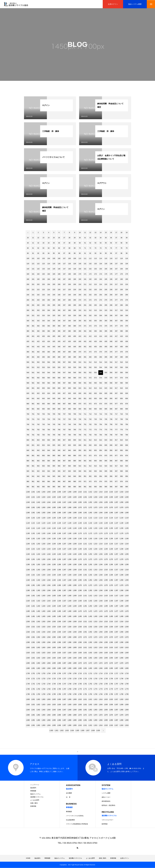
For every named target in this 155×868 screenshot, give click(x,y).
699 (127, 409)
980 (28, 487)
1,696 (111, 668)
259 (127, 295)
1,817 (116, 699)
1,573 (95, 637)
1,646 (59, 658)
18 (121, 233)
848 (69, 450)
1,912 (90, 725)
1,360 (28, 585)
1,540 (28, 632)
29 (75, 238)
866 (59, 456)
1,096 (111, 513)
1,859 (127, 710)
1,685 (54, 668)
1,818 (121, 699)
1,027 (64, 497)
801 (33, 440)
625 (54, 393)
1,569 (75, 637)
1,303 (43, 570)
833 (95, 445)
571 (85, 378)
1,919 (127, 725)
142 (38, 269)
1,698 (121, 668)
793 (95, 435)
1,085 (54, 513)
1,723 (43, 679)
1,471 (85, 611)
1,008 (69, 492)
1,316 (111, 570)
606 (59, 388)
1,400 (28, 596)
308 (69, 310)
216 (111, 284)
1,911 (85, 725)
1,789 (75, 694)
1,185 (54, 539)
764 (49, 430)
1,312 (90, 570)
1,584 (49, 642)
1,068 (69, 508)
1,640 (28, 658)
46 (59, 243)
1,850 (80, 710)
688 (69, 409)
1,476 (111, 611)
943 (43, 476)
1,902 (38, 725)
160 (28, 274)
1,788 (69, 694)
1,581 (33, 642)
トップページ (35, 785)
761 (33, 430)
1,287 (64, 565)
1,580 (28, 642)
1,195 (106, 539)
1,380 (28, 590)
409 (75, 336)
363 (43, 326)
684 (49, 409)
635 (106, 393)
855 (106, 450)
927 (64, 471)
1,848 (69, 710)
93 (95, 253)
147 (64, 269)
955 (106, 476)
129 (75, 264)
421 (33, 342)
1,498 (121, 616)
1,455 (106, 606)
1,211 (85, 544)
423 (43, 342)
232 (90, 290)
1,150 (80, 528)
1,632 (90, 653)
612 (90, 388)
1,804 (49, 699)
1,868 (69, 715)
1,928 (93, 731)
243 (43, 295)
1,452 (90, 606)
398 (121, 331)
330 (80, 316)
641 (33, 399)
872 (90, 456)
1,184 (49, 539)
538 (121, 367)
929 (75, 471)
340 (28, 321)
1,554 (101, 632)
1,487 (64, 616)
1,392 (90, 590)
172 (90, 274)
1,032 (90, 497)
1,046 (59, 502)
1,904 (49, 725)
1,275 (106, 559)
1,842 (38, 710)
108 (69, 259)
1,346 (59, 580)
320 (28, 316)
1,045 (54, 502)
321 (33, 316)
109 (75, 259)
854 (101, 450)
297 (116, 305)
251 (85, 295)
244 (49, 295)
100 (28, 259)
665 (54, 404)
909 (75, 466)
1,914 (101, 725)
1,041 (33, 502)
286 (59, 305)
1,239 (127, 549)
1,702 (38, 673)
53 (95, 243)
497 (116, 357)
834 (101, 445)
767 (64, 430)
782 (38, 435)
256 (111, 295)
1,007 (64, 492)
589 (75, 383)
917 (116, 466)
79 (127, 248)
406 (59, 336)
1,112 (90, 518)
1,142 (38, 528)
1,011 (85, 492)
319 (127, 310)
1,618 (121, 648)
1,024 (49, 497)
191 (85, 279)
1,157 (116, 528)
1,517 (116, 622)
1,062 (38, 508)
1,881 (33, 720)
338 (121, 316)
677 (116, 404)
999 (127, 487)
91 (85, 253)
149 (75, 269)
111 (85, 259)
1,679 (127, 663)
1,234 (101, 549)
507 (64, 362)
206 (59, 284)
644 (49, 399)
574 (101, 378)
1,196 (111, 539)
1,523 (43, 627)
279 (127, 300)
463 (43, 352)
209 (75, 284)
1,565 (54, 637)
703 (43, 414)
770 (80, 430)
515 (106, 362)
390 (80, 331)
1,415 (106, 596)
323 (43, 316)
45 (54, 243)
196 (111, 279)
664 (49, 404)
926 (59, 471)
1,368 (69, 585)
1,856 (111, 710)
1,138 (121, 523)
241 (33, 295)
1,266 (59, 559)
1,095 (106, 513)
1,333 (95, 575)
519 (127, 362)
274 (101, 300)
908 (69, 466)
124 (49, 264)
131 (85, 264)
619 (127, 388)
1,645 (54, 658)
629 (75, 393)
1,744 (49, 684)
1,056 (111, 502)
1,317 (116, 570)
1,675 (106, 663)
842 (38, 450)
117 (116, 259)
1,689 (75, 668)
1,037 (116, 497)
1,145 (54, 528)
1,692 (90, 668)
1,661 (33, 663)
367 (64, 326)
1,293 (95, 565)
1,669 (75, 663)
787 (64, 435)
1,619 (127, 648)
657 (116, 399)
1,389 (75, 590)
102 (38, 259)
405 (54, 336)
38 (121, 238)
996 (111, 487)
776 (111, 430)
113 (95, 259)
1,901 (33, 725)
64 (49, 248)
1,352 (90, 580)
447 (64, 347)
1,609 (75, 648)
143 (43, 269)
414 (101, 336)
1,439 (127, 601)
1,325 (54, 575)
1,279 (127, 559)
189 (75, 279)
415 (106, 336)
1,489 (75, 616)
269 (75, 300)
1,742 (38, 684)
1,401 (33, 596)
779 (127, 430)
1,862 (38, 715)
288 (69, 305)
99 (127, 253)
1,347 (64, 580)
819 (127, 440)
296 (111, 305)
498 (121, 357)
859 (127, 450)
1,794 (101, 694)
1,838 (121, 705)
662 (38, 404)
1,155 (106, 528)
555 (106, 373)
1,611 (85, 648)
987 (64, 487)
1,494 (101, 616)
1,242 (38, 554)
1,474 (101, 611)
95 (106, 253)
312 (90, 310)
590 (80, 383)
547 (64, 373)
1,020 (28, 497)
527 (64, 367)
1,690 (80, 668)
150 (80, 269)
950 (80, 476)
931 (85, 471)
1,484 (49, 616)
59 (127, 243)
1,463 (43, 611)
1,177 (116, 533)
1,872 (90, 715)
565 (54, 378)
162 (38, 274)
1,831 (85, 705)
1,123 (43, 523)
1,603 (43, 648)
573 (95, 378)
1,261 (33, 559)
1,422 (38, 601)
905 (54, 466)
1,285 (54, 565)
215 (106, 284)
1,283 (43, 565)
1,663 (43, 663)
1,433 (95, 601)
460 (28, 352)
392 (90, 331)
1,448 (69, 606)
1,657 (116, 658)
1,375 (106, 585)
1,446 (59, 606)
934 (101, 471)
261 (33, 300)
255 (106, 295)
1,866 (59, 715)
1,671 (85, 663)
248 (69, 295)
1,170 (80, 533)
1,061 (33, 508)
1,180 (28, 539)
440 (28, 347)
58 (121, 243)
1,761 (33, 689)
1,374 (101, 585)
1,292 (90, 565)
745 (54, 425)
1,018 (121, 492)
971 (85, 482)
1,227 (64, 549)
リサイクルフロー (107, 820)
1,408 (69, 596)
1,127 (64, 523)
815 (106, 440)
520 (28, 367)
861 (33, 456)
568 (69, 378)
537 (116, 367)
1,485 (54, 616)
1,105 (54, 518)
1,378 (121, 585)
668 (69, 404)
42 (38, 243)
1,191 (85, 539)
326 (59, 316)
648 (69, 399)
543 (43, 373)
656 (111, 399)
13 (95, 233)
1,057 (116, 502)
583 (43, 383)
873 (95, 456)
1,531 (85, 627)
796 (111, 435)
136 (111, 264)
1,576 (111, 637)
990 (80, 487)
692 (90, 409)
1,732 (90, 679)
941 (33, 476)
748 (69, 425)
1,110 (80, 518)
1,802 (38, 699)
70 (80, 248)
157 (116, 269)
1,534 (101, 627)
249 (75, 295)
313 (95, 310)
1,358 (121, 580)
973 (95, 482)
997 (116, 487)
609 (75, 388)
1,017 (116, 492)
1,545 (54, 632)
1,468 (69, 611)
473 (95, 352)
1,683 (43, 668)
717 (116, 414)
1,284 (49, 565)
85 (54, 253)
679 (127, 404)
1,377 (116, 585)
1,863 (43, 715)
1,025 (54, 497)
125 (54, 264)
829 (75, 445)
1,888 (69, 720)
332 (90, 316)
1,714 (101, 673)
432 (90, 342)
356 (111, 321)
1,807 (64, 699)
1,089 (75, 513)
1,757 (116, 684)
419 (127, 336)
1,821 (33, 705)
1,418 (121, 596)
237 (116, 290)
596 (111, 383)
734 (101, 419)
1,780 (28, 694)
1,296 (111, 565)
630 (80, 393)
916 (111, 466)
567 (64, 378)
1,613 (95, 648)
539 (127, 367)
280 (28, 305)
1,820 (28, 705)
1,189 (75, 539)
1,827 (64, 705)
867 (64, 456)
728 (69, 419)
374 (101, 326)
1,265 (54, 559)
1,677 (116, 663)
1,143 (43, 528)
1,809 (75, 699)
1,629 (75, 653)
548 (69, 373)
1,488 (69, 616)
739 (127, 419)
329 (75, 316)
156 (111, 269)
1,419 (127, 596)
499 (127, 357)
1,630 (80, 653)
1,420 (28, 601)
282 (38, 305)
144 (49, 269)
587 (64, 383)
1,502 (38, 622)
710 (80, 414)
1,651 (85, 658)
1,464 (49, 611)
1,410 (80, 596)
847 (64, 450)
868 (69, 456)
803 (43, 440)
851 (85, 450)
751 (85, 425)
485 (54, 357)
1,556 (111, 632)
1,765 (54, 689)
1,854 (101, 710)
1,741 (33, 684)
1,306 (59, 570)
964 (49, 482)
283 (43, 305)
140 (28, 269)
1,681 (33, 668)
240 (28, 295)
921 (33, 471)
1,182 (38, 539)
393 (95, 331)
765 (54, 430)
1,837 (116, 705)
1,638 (121, 653)
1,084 (49, 513)
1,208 (69, 544)
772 (90, 430)
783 (43, 435)
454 (101, 347)
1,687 (64, 668)
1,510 (80, 622)
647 (64, 399)
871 (85, 456)
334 (101, 316)
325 (54, 316)
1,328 (69, 575)
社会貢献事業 (70, 820)
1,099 (127, 513)
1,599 (127, 642)
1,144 (49, 528)
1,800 (28, 699)
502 (38, 362)
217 (116, 284)
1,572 (90, 637)
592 (90, 383)
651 (85, 399)
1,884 (49, 720)
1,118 (121, 518)
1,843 (43, 710)
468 (69, 352)
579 (127, 378)
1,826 (59, 705)
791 (85, 435)
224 (49, 290)
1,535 (106, 627)
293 (95, 305)
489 (75, 357)
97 (116, 253)
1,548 (69, 632)
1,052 (90, 502)
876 (111, 456)
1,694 (101, 668)
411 (85, 336)
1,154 (101, 528)
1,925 (77, 731)
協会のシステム (35, 794)
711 (85, 414)
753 (95, 425)
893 (95, 461)
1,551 (85, 632)
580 (28, 383)
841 (33, 450)
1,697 (116, 668)
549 (75, 373)
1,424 (49, 601)
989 (75, 487)
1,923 (67, 731)
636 (111, 393)
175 (106, 274)
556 (111, 373)
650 (80, 399)
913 (95, 466)
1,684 (49, 668)
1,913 (95, 725)
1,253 (95, 554)
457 (116, 347)
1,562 (38, 637)
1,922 (62, 731)
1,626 (59, 653)
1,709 (75, 673)
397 (116, 331)
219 (127, 284)
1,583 (43, 642)
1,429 (75, 601)
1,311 (85, 570)
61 (33, 248)
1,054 (101, 502)
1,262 (38, 559)
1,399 (127, 590)
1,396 (111, 590)
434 (101, 342)
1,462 (38, 611)
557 (116, 373)
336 (111, 316)
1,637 (116, 653)
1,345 (54, 580)
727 (64, 419)
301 (33, 310)
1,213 (95, 544)
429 (75, 342)
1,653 (95, 658)
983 (43, 487)
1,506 (59, 622)
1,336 (111, 575)
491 (85, 357)
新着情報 (33, 806)
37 (116, 238)
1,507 (64, 622)
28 (69, 238)
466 (59, 352)
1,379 (127, 585)
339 (127, 316)
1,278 (121, 559)
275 (106, 300)
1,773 (95, 689)
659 (127, 399)
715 (106, 414)
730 (80, 419)
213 (95, 284)
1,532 (90, 627)
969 (75, 482)
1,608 (69, 648)
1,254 (101, 554)
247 (64, 295)
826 (59, 445)
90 (80, 253)
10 (80, 233)
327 (64, 316)
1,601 (33, 648)
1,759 (127, 684)
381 (33, 331)
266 (59, 300)
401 (33, 336)
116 (111, 259)
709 (75, 414)
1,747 (64, 684)
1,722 (38, 679)
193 (95, 279)
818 (121, 440)
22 (38, 238)
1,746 (59, 684)
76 (111, 248)
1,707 (64, 673)
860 (28, 456)
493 (95, 357)
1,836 (111, 705)
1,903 (43, 725)
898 (121, 461)
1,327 (64, 575)
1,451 (85, 606)
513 (95, 362)
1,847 (64, 710)
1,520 (28, 627)
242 (38, 295)
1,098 (121, 513)
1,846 (59, 710)
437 (116, 342)
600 (28, 388)
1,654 (101, 658)
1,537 (116, 627)
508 (69, 362)
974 (101, 482)
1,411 (85, 596)
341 (33, 321)
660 (28, 404)
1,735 (106, 679)
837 (116, 445)
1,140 (28, 528)
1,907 (64, 725)
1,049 (75, 502)
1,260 (28, 559)
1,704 (49, 673)
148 (69, 269)
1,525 (54, 627)
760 (28, 430)
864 (49, 456)
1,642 (38, 658)
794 (101, 435)
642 (38, 399)
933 (95, 471)
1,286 (59, 565)
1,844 (49, 710)
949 (75, 476)
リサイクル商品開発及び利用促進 (77, 824)
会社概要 (69, 793)
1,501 (33, 622)
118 (121, 259)
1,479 (127, 611)
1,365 (54, 585)
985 (54, 487)
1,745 (54, 684)
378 (121, 326)
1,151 (85, 528)
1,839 (127, 705)
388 (69, 331)
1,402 (38, 596)
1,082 (38, 513)
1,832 (90, 705)
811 (85, 440)
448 (69, 347)
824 (49, 445)
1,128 (69, 523)
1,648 (69, 658)
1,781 (33, 694)
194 (101, 279)
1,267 (64, 559)
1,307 (64, 570)
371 (85, 326)
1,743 (43, 684)
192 (90, 279)
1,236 (111, 549)
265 (54, 300)
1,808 (69, 699)
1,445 (54, 606)
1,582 (38, 642)
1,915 (106, 725)
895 (106, 461)
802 (38, 440)
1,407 (64, 596)
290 (80, 305)
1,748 (69, 684)
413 (95, 336)
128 (69, 264)
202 (38, 284)
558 (121, 373)
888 (69, 461)
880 (28, 461)
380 (28, 331)
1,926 (82, 731)
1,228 (69, 549)
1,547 (64, 632)
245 (54, 295)
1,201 (33, 544)
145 (54, 269)
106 (59, 259)
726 (59, 419)
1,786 (59, 694)
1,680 (28, 668)
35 (106, 238)
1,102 (38, 518)
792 (90, 435)
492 (90, 357)
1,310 (80, 570)
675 (106, 404)
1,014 (101, 492)
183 (43, 279)
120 (28, 264)
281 (33, 305)
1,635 (106, 653)
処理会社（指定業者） (109, 805)
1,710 (80, 673)
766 (59, 430)
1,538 (121, 627)
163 (43, 274)
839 (127, 445)
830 (80, 445)
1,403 (43, 596)
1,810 (80, 699)
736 (111, 419)
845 (54, 450)
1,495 (106, 616)
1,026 (59, 497)
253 (95, 295)
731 (85, 419)
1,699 (127, 668)
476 (111, 352)
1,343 (43, 580)
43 (43, 243)
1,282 (38, 565)
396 (111, 331)
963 (43, 482)
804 (49, 440)
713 (95, 414)
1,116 (111, 518)
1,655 (106, 658)
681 (33, 409)
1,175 (106, 533)
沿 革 (68, 797)
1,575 (106, 637)
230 (80, 290)
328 (69, 316)
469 (75, 352)
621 (33, 393)
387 (64, 331)
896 (111, 461)
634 (101, 393)
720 (28, 419)
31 (85, 238)
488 (69, 357)
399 (127, 331)
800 (28, 440)
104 (49, 259)
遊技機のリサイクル (37, 797)
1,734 (101, 679)
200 (28, 284)
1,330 (80, 575)
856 (111, 450)
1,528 (69, 627)
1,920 (51, 731)
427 (64, 342)
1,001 (33, 492)
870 (80, 456)
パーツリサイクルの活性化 (75, 816)
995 (106, 487)
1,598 (121, 642)
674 (101, 404)
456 (111, 347)
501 (33, 362)
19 (127, 233)
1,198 (121, 539)
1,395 (106, 590)
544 (49, 373)
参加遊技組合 (106, 801)
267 (64, 300)
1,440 (28, 606)
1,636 (111, 653)
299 (127, 305)
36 (111, 238)
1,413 (95, 596)
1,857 (116, 710)
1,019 (127, 492)
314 (101, 310)
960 (28, 482)
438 (121, 342)
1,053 (95, 502)
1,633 (95, 653)
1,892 (90, 720)
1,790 (80, 694)
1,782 (38, 694)
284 (49, 305)
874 (101, 456)
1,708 (69, 673)
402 (38, 336)
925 (54, 471)
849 (75, 450)
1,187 (64, 539)
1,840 (28, 710)
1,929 (98, 731)
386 (59, 331)
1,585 (54, 642)
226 (59, 290)
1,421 (33, 601)
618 (121, 388)
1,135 (106, 523)
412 (90, 336)
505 (54, 362)
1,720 (28, 679)
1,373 (95, 585)
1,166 (59, 533)
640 (28, 399)
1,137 (116, 523)
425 (54, 342)
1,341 (33, 580)
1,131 (85, 523)
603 (43, 388)
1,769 (75, 689)
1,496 (111, 616)
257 (116, 295)
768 (69, 430)
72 (90, 248)
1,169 (75, 533)
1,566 (59, 637)
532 (90, 367)
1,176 (111, 533)
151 (85, 269)
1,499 (127, 616)
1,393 (95, 590)
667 (64, 404)
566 (59, 378)
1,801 (33, 699)
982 (38, 487)
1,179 (127, 533)
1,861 (33, 715)
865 (54, 456)
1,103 (43, 518)
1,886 (59, 720)
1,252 (90, 554)
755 (106, 425)
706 (59, 414)
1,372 (90, 585)
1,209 (75, 544)
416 (111, 336)
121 (33, 264)
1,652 (90, 658)
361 (33, 326)
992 (90, 487)
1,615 (106, 648)
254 (101, 295)
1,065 (54, 508)
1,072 (90, 508)
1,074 (101, 508)
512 (90, 362)
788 (69, 435)
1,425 (54, 601)
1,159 (127, 528)
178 (121, 274)
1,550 (80, 632)
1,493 (95, 616)
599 (127, 383)
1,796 (111, 694)
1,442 (38, 606)
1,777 (116, 689)
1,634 (101, 653)
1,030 (80, 497)
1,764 (49, 689)
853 (95, 450)
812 (90, 440)
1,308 (69, 570)
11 (85, 233)
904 (49, 466)
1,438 (121, 601)
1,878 (121, 715)
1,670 (80, 663)
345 (54, 321)
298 (121, 305)
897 (116, 461)
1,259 (127, 554)
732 (90, 419)
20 (28, 238)
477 (116, 352)
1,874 (101, 715)
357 (116, 321)
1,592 (90, 642)
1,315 (106, 570)
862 (38, 456)
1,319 (127, 570)
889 (75, 461)
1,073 (95, 508)
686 (59, 409)
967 (64, 482)
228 (69, 290)
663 (43, 404)
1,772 (90, 689)
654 (101, 399)
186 (59, 279)
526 (59, 367)
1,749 (75, 684)
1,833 (95, 705)
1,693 (95, 668)
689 (75, 409)
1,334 (101, 575)
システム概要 (106, 793)
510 (80, 362)
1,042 (38, 502)
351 (85, 321)
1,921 (56, 731)
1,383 (43, 590)
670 (80, 404)
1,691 (85, 668)
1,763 (43, 689)
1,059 (127, 502)
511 (85, 362)
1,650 (80, 658)
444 (49, 347)
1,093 (95, 513)
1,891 (85, 720)
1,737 (116, 679)
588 (69, 383)
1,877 (116, 715)
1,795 (106, 694)
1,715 (106, 673)
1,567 (64, 637)
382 (38, 331)
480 (28, 357)
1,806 (59, 699)
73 (95, 248)
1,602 (38, 648)
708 (69, 414)
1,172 (90, 533)
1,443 (43, 606)
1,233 (95, 549)
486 (59, 357)
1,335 (106, 575)
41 (33, 243)
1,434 (101, 601)
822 (38, 445)
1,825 (54, 705)
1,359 (127, 580)
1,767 (64, 689)
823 (43, 445)
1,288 (69, 565)
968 (69, 482)
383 (43, 331)
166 (59, 274)
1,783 (43, 694)
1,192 (90, 539)
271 (85, 300)
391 (85, 331)
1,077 (116, 508)
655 (106, 399)
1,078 (121, 508)
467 (64, 352)
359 (127, 321)
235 (106, 290)
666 (59, 404)
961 (33, 482)
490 (80, 357)
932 (90, 471)
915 (106, 466)
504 (49, 362)
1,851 (85, 710)
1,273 (95, 559)
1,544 (49, 632)
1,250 (80, 554)
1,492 (90, 616)
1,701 (33, 673)
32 (90, 238)
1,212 (90, 544)
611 (85, 388)
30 (80, 238)
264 (49, 300)
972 (90, 482)
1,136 (111, 523)
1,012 (90, 492)
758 (121, 425)
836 (111, 445)
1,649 (75, 658)
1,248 (69, 554)
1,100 (28, 518)
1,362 (38, 585)
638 (121, 393)
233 (95, 290)
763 (43, 430)
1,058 (121, 502)
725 (54, 419)
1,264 (49, 559)
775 (106, 430)
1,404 (49, 596)
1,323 (43, 575)
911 (85, 466)
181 (33, 279)
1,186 (59, 539)
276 (111, 300)
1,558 (121, 632)
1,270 (80, 559)
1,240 (28, 554)
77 (116, 248)
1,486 (59, 616)
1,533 (95, 627)
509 (75, 362)
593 (95, 383)
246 (59, 295)
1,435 (106, 601)
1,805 (54, 699)
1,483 (43, 616)
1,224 (49, 549)
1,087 (64, 513)
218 (121, 284)
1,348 (69, 580)
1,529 (75, 627)
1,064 (49, 508)
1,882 (38, 720)
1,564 (49, 637)
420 (28, 342)
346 (59, 321)
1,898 (121, 720)
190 (80, 279)
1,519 (127, 622)
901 (33, 466)
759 (127, 425)
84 (49, 253)
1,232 (90, 549)
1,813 (95, 699)
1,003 (43, 492)
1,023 (43, 497)
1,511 (85, 622)
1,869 (75, 715)
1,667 (64, 663)
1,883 (43, 720)
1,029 (75, 497)
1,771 (85, 689)
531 (85, 367)
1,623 (43, 653)
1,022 (38, 497)
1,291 (85, 565)
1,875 (106, 715)
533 (95, 367)
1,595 (106, 642)
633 (95, 393)
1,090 (80, 513)
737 (116, 419)
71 (85, 248)
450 (80, 347)
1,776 (111, 689)
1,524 (49, 627)
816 (111, 440)
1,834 (101, 705)
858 (121, 450)
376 (111, 326)
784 (49, 435)
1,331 (85, 575)
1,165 (54, 533)
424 (49, 342)
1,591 (85, 642)
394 (101, 331)
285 (54, 305)
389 (75, 331)
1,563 (43, 637)
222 (38, 290)
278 (121, 300)
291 (85, 305)
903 (43, 466)
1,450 (80, 606)
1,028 (69, 497)
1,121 (33, 523)
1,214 (101, 544)
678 (121, 404)
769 (75, 430)
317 (116, 310)
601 (33, 388)
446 (59, 347)
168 (69, 274)
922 (38, 471)
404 (49, 336)
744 (49, 425)
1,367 (64, 585)
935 (106, 471)
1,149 (75, 528)
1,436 (111, 601)
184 (49, 279)
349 (75, 321)
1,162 (38, 533)
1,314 (101, 570)
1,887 (64, 720)
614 (101, 388)
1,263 (43, 559)
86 (59, 253)
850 (80, 450)
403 (43, 336)
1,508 (69, 622)
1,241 (33, 554)
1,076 (111, 508)
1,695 (106, 668)
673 (95, 404)
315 (106, 310)
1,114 (101, 518)
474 (101, 352)
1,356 (111, 580)
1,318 (121, 570)
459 (127, 347)
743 (43, 425)
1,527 (64, 627)
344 (49, 321)
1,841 (33, 710)
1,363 (43, 585)
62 (38, 248)
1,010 (80, 492)
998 (121, 487)
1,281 (33, 565)
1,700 (28, 673)
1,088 (69, 513)
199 (127, 279)
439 (127, 342)
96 (111, 253)
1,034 (101, 497)
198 (121, 279)
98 (121, 253)
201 (33, 284)
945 (54, 476)
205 (54, 284)
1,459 (127, 606)
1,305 (54, 570)
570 (80, 378)
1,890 (80, 720)
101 (33, 259)
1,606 (59, 648)
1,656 (111, 658)
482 (38, 357)
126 (59, 264)
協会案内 (33, 788)
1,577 (116, 637)
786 (59, 435)
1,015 (106, 492)
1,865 (54, 715)
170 (80, 274)
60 (28, 248)
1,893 (95, 720)
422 (38, 342)
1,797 (116, 694)
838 (121, 445)
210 (80, 284)
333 (95, 316)
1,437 (116, 601)
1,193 (95, 539)
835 (106, 445)
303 (43, 310)
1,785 (54, 694)
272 (90, 300)
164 (49, 274)
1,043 (43, 502)
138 (121, 264)
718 (121, 414)
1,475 (106, 611)
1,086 (59, 513)
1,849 (75, 710)
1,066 (59, 508)
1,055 (106, 502)
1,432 (90, 601)
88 (69, 253)
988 (69, 487)
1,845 (54, 710)
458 (121, 347)
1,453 (95, 606)
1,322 (38, 575)
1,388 (69, 590)
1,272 (90, 559)
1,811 (85, 699)
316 (111, 310)
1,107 (64, 518)
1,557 (116, 632)
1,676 (111, 663)
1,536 (111, 627)
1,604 (49, 648)
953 (95, 476)
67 (64, 248)
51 (85, 243)
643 (43, 399)
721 (33, 419)
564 (49, 378)
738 (121, 419)
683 (43, 409)
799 (127, 435)
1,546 (59, 632)
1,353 (95, 580)
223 (43, 290)
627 (64, 393)
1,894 (101, 720)
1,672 (90, 663)
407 (64, 336)
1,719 (127, 673)
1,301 (33, 570)
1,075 (106, 508)
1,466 (59, 611)
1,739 (127, 679)
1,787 (64, 694)
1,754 (101, 684)
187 (64, 279)
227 (64, 290)
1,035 (106, 497)
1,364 (49, 585)
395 (106, 331)
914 (101, 466)
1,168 (69, 533)
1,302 (38, 570)
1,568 (69, 637)
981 (33, 487)
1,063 (43, 508)
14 (101, 233)
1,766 (59, 689)
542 (38, 373)
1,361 (33, 585)
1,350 (80, 580)
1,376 (111, 585)
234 (101, 290)
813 (95, 440)
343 (43, 321)
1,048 (69, 502)
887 (64, 461)
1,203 (43, 544)
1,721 (33, 679)
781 (33, 435)
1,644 (49, 658)
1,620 (28, 653)
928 (69, 471)
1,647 (64, 658)
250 (80, 295)
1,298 (121, 565)
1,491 (85, 616)
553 (95, 373)
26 (59, 238)
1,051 (85, 502)
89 (75, 253)
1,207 (64, 544)
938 (121, 471)
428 (69, 342)
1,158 (121, 528)
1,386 (59, 590)
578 (121, 378)
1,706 (59, 673)
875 (106, 456)
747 (64, 425)
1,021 (33, 497)
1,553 (95, 632)
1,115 (106, 518)
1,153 (95, 528)
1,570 (80, 637)
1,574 (101, 637)
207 (64, 284)
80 (28, 253)
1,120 (28, 523)
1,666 (59, 663)
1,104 (49, 518)
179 (127, 274)
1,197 (116, 539)
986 (59, 487)
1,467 (64, 611)
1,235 (106, 549)
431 (85, 342)
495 (106, 357)
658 (121, 399)
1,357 (116, 580)
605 (54, 388)
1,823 (43, 705)
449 (75, 347)
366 (59, 326)
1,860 (28, 715)
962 (38, 482)
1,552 (90, 632)
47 (64, 243)
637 (116, 393)
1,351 (85, 580)
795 (106, 435)
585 (54, 383)
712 (90, 414)
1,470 (80, 611)
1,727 (64, 679)
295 (106, 305)
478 (121, 352)
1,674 (101, 663)
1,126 (59, 523)
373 (95, 326)
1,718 (121, 673)
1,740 (28, 684)
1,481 (33, 616)
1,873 (95, 715)
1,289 (75, 565)
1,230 (80, 549)
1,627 (64, 653)
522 (38, 367)
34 (101, 238)
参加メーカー (106, 797)
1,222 (38, 549)
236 (111, 290)
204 (49, 284)
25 (54, 238)
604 (49, 388)
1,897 (116, 720)
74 (101, 248)
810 (80, 440)
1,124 (49, 523)
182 (38, 279)
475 (106, 352)
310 (80, 310)
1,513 (95, 622)
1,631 (85, 653)
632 (90, 393)
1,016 (111, 492)
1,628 (69, 653)
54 (101, 243)
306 (59, 310)
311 (85, 310)
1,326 (59, 575)
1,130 (80, 523)
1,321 (33, 575)
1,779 (127, 689)
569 (75, 378)
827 (64, 445)
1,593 (95, 642)
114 (101, 259)
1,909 (75, 725)
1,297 (116, 565)
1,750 (80, 684)
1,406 (59, 596)
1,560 (28, 637)
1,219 (127, 544)
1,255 (106, 554)
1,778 (121, 689)
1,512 (90, 622)
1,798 (121, 694)
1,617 (116, 648)
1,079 (127, 508)
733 (95, 419)
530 (80, 367)
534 (101, 367)
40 (28, 243)
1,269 (75, 559)
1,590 (80, 642)
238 (121, 290)
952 (90, 476)
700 (28, 414)
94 (101, 253)
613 (95, 388)
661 (33, 404)
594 (101, 383)
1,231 (85, 549)
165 (54, 274)
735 (106, 419)
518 (121, 362)
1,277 (116, 559)
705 (54, 414)
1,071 (85, 508)
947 (64, 476)
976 (111, 482)
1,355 (106, 580)
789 (75, 435)
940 (28, 476)
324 (49, 316)
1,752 (90, 684)
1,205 (54, 544)
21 (33, 238)
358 (121, 321)
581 (33, 383)
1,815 (106, 699)
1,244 (49, 554)
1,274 (101, 559)
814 (101, 440)
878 (121, 456)
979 (127, 482)
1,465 (54, 611)
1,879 (127, 715)
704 (49, 414)
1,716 (111, 673)
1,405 (54, 596)
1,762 (38, 689)
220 (28, 290)
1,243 (43, 554)
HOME (28, 858)
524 (49, 367)
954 (101, 476)
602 (38, 388)
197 (116, 279)
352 (90, 321)
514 (101, 362)
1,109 (75, 518)
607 (64, 388)
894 (101, 461)
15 (106, 233)
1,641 (33, 658)
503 (43, 362)
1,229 (75, 549)
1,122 (38, 523)
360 (28, 326)
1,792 (90, 694)
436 (111, 342)
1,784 (49, 694)
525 (54, 367)
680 (28, 409)
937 (116, 471)
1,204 (49, 544)
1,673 (95, 663)
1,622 (38, 653)
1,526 (59, 627)
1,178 (121, 533)
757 (116, 425)
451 (85, 347)
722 (38, 419)
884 (49, 461)
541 (33, 373)
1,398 (121, 590)
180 (28, 279)
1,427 (64, 601)
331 (85, 316)
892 (90, 461)
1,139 (127, 523)
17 (116, 233)
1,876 (111, 715)
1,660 (28, 663)
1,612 (90, 648)
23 (43, 238)
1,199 (127, 539)
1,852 (90, 710)
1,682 (38, 668)
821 (33, 445)
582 (38, 383)
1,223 (43, 549)
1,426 (59, 601)
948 (69, 476)
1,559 (127, 632)
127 (64, 264)
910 (80, 466)
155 (106, 269)
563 (43, 378)
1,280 (28, 565)
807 (64, 440)
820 (28, 445)
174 (101, 274)
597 (116, 383)
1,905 (54, 725)
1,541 (33, 632)
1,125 (54, 523)
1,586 (59, 642)
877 (116, 456)
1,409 (75, 596)
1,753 (95, 684)
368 (69, 326)
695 (106, 409)
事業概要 (33, 791)
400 (28, 336)
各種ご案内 (34, 803)
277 (116, 300)
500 (28, 362)
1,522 (38, 627)
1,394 (101, 590)
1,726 (59, 679)
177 (116, 274)
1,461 (33, 611)
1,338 (121, 575)
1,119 (127, 518)
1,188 (69, 539)
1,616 (111, 648)
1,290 (80, 565)
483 (43, 357)
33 (95, 238)
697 (116, 409)
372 (90, 326)
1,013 (95, 492)
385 (54, 331)
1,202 (38, 544)
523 (43, 367)
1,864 (49, 715)
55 (106, 243)
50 (80, 243)
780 (28, 435)
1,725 (54, 679)
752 (90, 425)
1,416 (111, 596)
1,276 (111, 559)
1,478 (121, 611)
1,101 (33, 518)
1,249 (75, 554)
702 (38, 414)
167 (64, 274)
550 (80, 373)
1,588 (69, 642)
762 (38, 430)
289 (75, 305)
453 (95, 347)
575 (106, 378)
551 (85, 373)
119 (127, 259)
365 (54, 326)
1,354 (101, 580)
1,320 (28, 575)
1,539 (127, 627)
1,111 (85, 518)
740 (28, 425)
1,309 (75, 570)
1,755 (106, 684)
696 (111, 409)
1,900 (28, 725)
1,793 (95, 694)
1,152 (90, 528)
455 (106, 347)
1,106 (59, 518)
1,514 (101, 622)
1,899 (127, 720)
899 (127, 461)
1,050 (80, 502)
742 (38, 425)
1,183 (43, 539)
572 (90, 378)
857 (116, 450)
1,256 (111, 554)
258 (121, 295)
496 (111, 357)
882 (38, 461)
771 (85, 430)
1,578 (121, 637)
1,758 (121, 684)
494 (101, 357)
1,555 (106, 632)
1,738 (121, 679)
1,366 (59, 585)
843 (43, 450)
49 (75, 243)
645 (54, 399)
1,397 (116, 590)
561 (33, 378)
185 (54, 279)
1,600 (28, 648)
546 (59, 373)
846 (59, 450)
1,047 (64, 502)
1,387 (64, 590)
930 (80, 471)
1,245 (54, 554)
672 (90, 404)
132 (90, 264)
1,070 (80, 508)
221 (33, 290)
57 (116, 243)
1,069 (75, 508)
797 (116, 435)
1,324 (49, 575)
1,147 (64, 528)
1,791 (85, 694)
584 (49, 383)
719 (127, 414)
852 (90, 450)
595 (106, 383)
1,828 (69, 705)
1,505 (54, 622)
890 (80, 461)
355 (106, 321)
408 (69, 336)
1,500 (28, 622)
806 (59, 440)
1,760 (28, 689)
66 (59, 248)
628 (69, 393)
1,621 (33, 653)
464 (49, 352)
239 (127, 290)
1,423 (43, 601)
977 (116, 482)
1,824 (49, 705)
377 (116, 326)
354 (101, 321)
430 (80, 342)
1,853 (95, 710)
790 (80, 435)
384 (49, 331)
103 (43, 259)
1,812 (90, 699)
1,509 (75, 622)
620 (28, 393)
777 (116, 430)
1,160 (28, 533)
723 (43, 419)
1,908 (69, 725)
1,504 (49, 622)
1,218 (121, 544)
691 (85, 409)
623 (43, 393)
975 (106, 482)
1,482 (38, 616)
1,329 (75, 575)
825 (54, 445)
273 (95, 300)
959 (127, 476)
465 (54, 352)
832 (90, 445)
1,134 (101, 523)
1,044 (49, 502)
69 (75, 248)
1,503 (43, 622)
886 (59, 461)
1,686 (59, 668)
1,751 (85, 684)
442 (38, 347)
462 (38, 352)
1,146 (59, 528)
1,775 (106, 689)
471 (85, 352)
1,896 (111, 720)
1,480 (28, 616)
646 (59, 399)
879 (127, 456)
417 (116, 336)
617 (116, 388)
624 (49, 393)
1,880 (28, 720)
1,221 (33, 549)
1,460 (28, 611)
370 (80, 326)
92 (90, 253)
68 (69, 248)
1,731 (85, 679)
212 (90, 284)
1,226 (59, 549)
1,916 (111, 725)
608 (69, 388)
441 (33, 347)
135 (106, 264)
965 (54, 482)
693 (95, 409)
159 (127, 269)
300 (28, 310)
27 (64, 238)
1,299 (127, 565)
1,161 (33, 533)
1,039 (127, 497)
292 (90, 305)
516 (111, 362)
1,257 (116, 554)
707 (64, 414)
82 (38, 253)
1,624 (49, 653)
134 (101, 264)
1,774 (101, 689)
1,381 (33, 590)
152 (90, 269)
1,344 (49, 580)
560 (28, 378)
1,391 (85, 590)
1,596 (111, 642)
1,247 (64, 554)
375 (106, 326)
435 (106, 342)
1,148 (69, 528)
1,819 (127, 699)
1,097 (116, 513)
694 (101, 409)
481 (33, 357)
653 (95, 399)
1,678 (121, 663)
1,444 (49, 606)
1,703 (43, 673)
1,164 (49, 533)
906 (59, 466)
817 (116, 440)
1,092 (90, 513)
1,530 (80, 627)
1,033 (95, 497)
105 (54, 259)
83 (43, 253)
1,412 (90, 596)
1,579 (127, 637)
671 (85, 404)
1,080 (28, 513)
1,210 (80, 544)
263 (43, 300)
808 (69, 440)
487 (64, 357)
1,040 (28, 502)
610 (80, 388)
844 (49, 450)
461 (33, 352)
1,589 (75, 642)
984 (49, 487)
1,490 (80, 616)
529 (75, 367)
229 (75, 290)
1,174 (101, 533)
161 (33, 274)
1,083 (43, 513)
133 (95, 264)
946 (59, 476)
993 (95, 487)
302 (38, 310)
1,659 (127, 658)
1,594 (101, 642)
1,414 (101, 596)
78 (121, 248)
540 (28, 373)
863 (43, 456)
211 (85, 284)
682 (38, 409)
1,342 (38, 580)
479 (127, 352)
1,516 (111, 622)
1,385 (54, 590)
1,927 (88, 731)
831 (85, 445)
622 (38, 393)
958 (121, 476)
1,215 (106, 544)
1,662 (38, 663)
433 (95, 342)
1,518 (121, 622)
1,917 (116, 725)
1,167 (64, 533)
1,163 (43, 533)
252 (90, 295)
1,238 (121, 549)
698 (121, 409)
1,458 (121, 606)
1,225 (54, 549)
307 (64, 310)
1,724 (49, 679)
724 (49, 419)
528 (69, 367)
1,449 (75, 606)
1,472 (90, 611)
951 (85, 476)
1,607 (64, 648)
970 (80, 482)
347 (64, 321)
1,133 (95, 523)
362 (38, 326)
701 (33, 414)
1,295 (106, 565)
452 (90, 347)
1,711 (85, 673)
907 (64, 466)
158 (121, 269)
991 (85, 487)
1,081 (33, 513)
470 (80, 352)
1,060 (28, 508)
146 (59, 269)
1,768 (69, 689)
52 (90, 243)
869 (75, 456)
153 (95, 269)
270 (80, 300)
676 (111, 404)
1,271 (85, 559)
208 (69, 284)
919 (127, 466)
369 (75, 326)
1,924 (72, 731)
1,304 (49, 570)
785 (54, 435)
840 (28, 450)
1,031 (85, 497)
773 (95, 430)
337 (116, 316)
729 (75, 419)
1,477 (116, 611)
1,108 (69, 518)
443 (43, 347)
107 (64, 259)
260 (28, 300)
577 (116, 378)
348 (69, 321)
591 (85, 383)
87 (64, 253)
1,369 (75, 585)
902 (38, 466)
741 (33, 425)
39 (127, 238)
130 (80, 264)
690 (80, 409)
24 (49, 238)
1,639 (127, 653)
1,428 (69, 601)
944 (49, 476)
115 (106, 259)
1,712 (90, 673)
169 (75, 274)
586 (59, 383)
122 (38, 264)
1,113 (95, 518)
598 (121, 383)
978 (121, 482)
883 (43, 461)
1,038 (121, 497)
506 (59, 362)
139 (127, 264)
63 (43, 248)
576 (111, 378)
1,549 (75, 632)
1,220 (28, 549)
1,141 (33, 528)
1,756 (111, 684)
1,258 (121, 554)
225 (54, 290)
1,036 (111, 497)
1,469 (75, 611)
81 (33, 253)
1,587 (64, 642)
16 (111, 233)
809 (75, 440)
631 (85, 393)
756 (111, 425)
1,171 (85, 533)
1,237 (116, 549)
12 (90, 233)
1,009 (75, 492)
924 (49, 471)
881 (33, 461)
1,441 (33, 606)
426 (59, 342)
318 (121, 310)
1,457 (116, 606)
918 (121, 466)
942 (38, 476)
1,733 (95, 679)
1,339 (127, 575)
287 (64, 305)
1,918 (121, 725)
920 (28, 471)
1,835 (106, 705)
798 (121, 435)
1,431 (85, 601)
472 (90, 352)
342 (38, 321)
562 (38, 378)
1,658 (121, 658)
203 (43, 284)
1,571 (85, 637)
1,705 (54, 673)
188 (69, 279)
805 (54, 440)
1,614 (101, 648)
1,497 (116, 616)
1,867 (64, 715)
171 (85, 274)
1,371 (85, 585)
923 (43, 471)
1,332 (90, 575)
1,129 (75, 523)
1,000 (28, 492)
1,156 (111, 528)
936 (111, 471)
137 (116, 264)
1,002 (38, 492)
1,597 (116, 642)
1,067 (64, 508)
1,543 (43, 632)
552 (90, 373)
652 (90, 399)
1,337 (116, 575)
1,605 (54, 648)
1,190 (80, 539)
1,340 (28, 580)
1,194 (101, 539)
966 (59, 482)
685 (54, 409)
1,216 (111, 544)
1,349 (75, 580)
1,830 (80, 705)
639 (127, 393)
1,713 (95, 673)
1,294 (101, 565)
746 (59, 425)
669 (75, 404)
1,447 (64, 606)
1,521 (33, 627)
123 (43, 264)
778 (121, 430)
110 (80, 259)
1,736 (111, 679)
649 (75, 399)
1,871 (85, 715)
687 (64, 409)
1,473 (95, 611)
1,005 (54, 492)
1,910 (80, 725)
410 (80, 336)
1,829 (75, 705)
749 (75, 425)
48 (69, 243)
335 (106, 316)
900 (28, 466)
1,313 (95, 570)
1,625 (54, 653)
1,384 (49, 590)
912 (90, 466)
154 (101, 269)
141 (33, 269)
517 (116, 362)
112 (90, 259)
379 (127, 326)
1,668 (69, 663)
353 (95, 321)
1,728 (69, 679)
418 (121, 336)
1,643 (43, 658)
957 (116, 476)
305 (54, 310)
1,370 (80, 585)
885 (54, 461)
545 (54, 373)
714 (101, 414)
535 (106, 367)
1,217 (116, 544)
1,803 (43, 699)
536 (111, 367)
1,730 (80, 679)
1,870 (80, 715)
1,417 (116, 596)
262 (38, 300)
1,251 (85, 554)
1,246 (59, 554)
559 (127, 373)
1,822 (38, 705)
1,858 (121, 710)
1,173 (95, 533)
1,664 (49, 663)
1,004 (49, 492)
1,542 (38, 632)
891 (85, 461)
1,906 (59, 725)
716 (111, 414)
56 (111, 243)
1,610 (80, 648)
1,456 (111, 606)
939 (127, 471)
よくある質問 (35, 800)
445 (54, 347)
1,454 (101, 606)
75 (106, 248)
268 (69, 300)
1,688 (69, 668)
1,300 (28, 570)
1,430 (80, 601)
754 (101, 425)
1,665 (54, 663)
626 (59, 393)
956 (111, 476)
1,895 (106, 720)
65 (54, 248)
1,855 (106, 710)
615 (106, 388)
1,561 (33, 637)
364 (49, 326)
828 (69, 445)
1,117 (116, 518)
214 (101, 284)
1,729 (75, 679)
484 (49, 357)
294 (101, 305)
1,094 (101, 513)
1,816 (111, 699)
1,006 (59, 492)
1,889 (75, 720)
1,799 (127, 694)
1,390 (80, 590)
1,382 (38, 590)
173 (95, 274)
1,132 (90, 523)
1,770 (80, 689)
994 (101, 487)
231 (85, 290)
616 (111, 388)
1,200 (28, 544)
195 (106, 279)
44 (49, 243)
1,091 (85, 513)
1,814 (101, 699)
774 (101, 430)
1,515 (106, 622)
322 (38, 316)
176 (111, 274)
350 (80, 321)
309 (75, 310)
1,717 (116, 673)
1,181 (33, 539)
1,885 (54, 720)
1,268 (69, 559)
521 (33, 367)
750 (80, 425)
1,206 (59, 544)
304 (49, 310)
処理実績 (105, 824)
